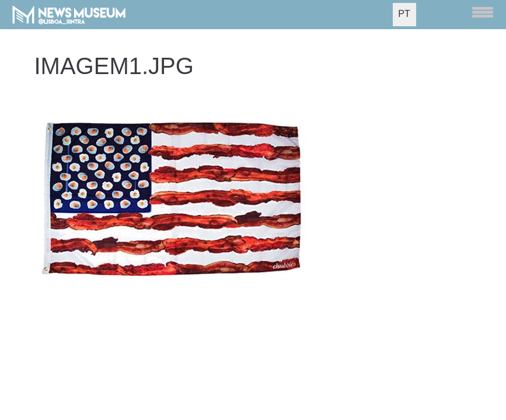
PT (404, 14)
